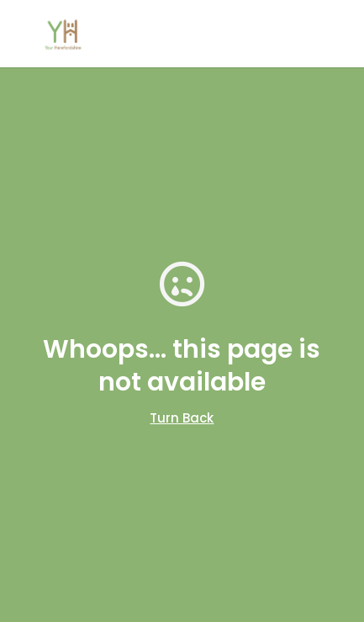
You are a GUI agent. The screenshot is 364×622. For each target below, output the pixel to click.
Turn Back (182, 418)
